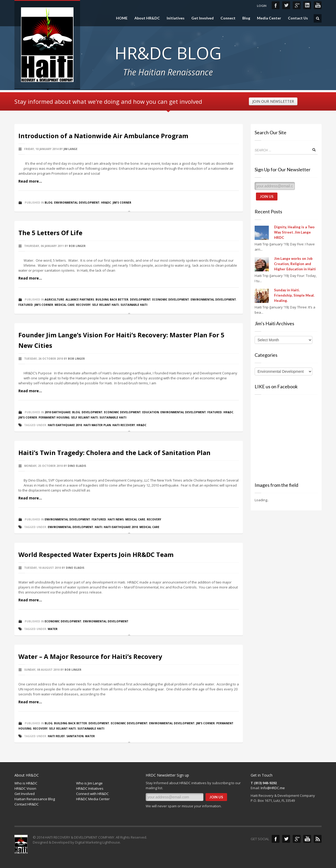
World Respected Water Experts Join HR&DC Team (96, 554)
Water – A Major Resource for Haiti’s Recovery (90, 656)
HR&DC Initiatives (90, 788)
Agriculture (54, 299)
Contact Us (298, 18)
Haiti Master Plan (97, 425)
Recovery (83, 305)
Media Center (269, 18)
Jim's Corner (122, 203)
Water (53, 629)
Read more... (30, 181)
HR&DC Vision (25, 788)
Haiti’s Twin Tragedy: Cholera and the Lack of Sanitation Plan (114, 453)
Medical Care (65, 305)
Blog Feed (318, 839)
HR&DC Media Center (93, 799)
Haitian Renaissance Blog (35, 799)
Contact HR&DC (27, 804)
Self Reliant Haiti (106, 305)
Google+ (297, 5)
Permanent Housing (54, 417)
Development (140, 299)
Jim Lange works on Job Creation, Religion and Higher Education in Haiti (295, 264)
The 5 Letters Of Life (50, 233)
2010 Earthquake (58, 412)
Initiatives (176, 18)
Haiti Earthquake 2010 (65, 425)
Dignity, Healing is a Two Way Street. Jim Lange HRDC (294, 232)
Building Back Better (112, 299)
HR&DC (106, 203)
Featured (26, 305)
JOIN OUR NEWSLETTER (273, 101)
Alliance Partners (80, 299)
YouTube (318, 5)
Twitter (286, 5)
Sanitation (75, 736)
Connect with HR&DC (92, 794)
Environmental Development (77, 203)
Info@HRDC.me (273, 788)
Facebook (276, 5)
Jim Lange (70, 149)
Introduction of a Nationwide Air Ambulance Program (103, 136)
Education (151, 412)
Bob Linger (77, 246)
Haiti (98, 527)
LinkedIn (307, 5)
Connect (228, 18)
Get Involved (203, 18)
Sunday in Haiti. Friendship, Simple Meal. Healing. (294, 295)
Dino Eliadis (77, 466)
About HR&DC (147, 18)
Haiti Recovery (124, 425)
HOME (122, 18)
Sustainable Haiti (134, 305)
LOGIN (262, 6)
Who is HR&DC (26, 783)
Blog (246, 18)
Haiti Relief (56, 736)
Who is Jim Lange (89, 783)
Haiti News (116, 519)
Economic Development (171, 299)
